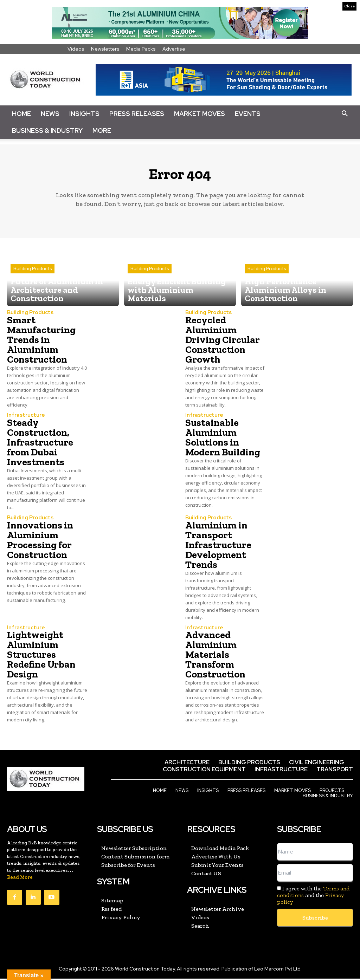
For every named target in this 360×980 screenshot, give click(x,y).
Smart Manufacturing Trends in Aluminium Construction (41, 343)
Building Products (33, 285)
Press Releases (137, 114)
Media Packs (141, 49)
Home (21, 114)
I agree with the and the (313, 897)
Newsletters (105, 49)
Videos (76, 49)
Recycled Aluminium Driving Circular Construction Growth (223, 343)
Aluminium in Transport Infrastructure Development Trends (218, 547)
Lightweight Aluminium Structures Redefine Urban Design (41, 657)
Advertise (174, 49)
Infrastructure (25, 418)
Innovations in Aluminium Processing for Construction (40, 542)
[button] (345, 114)
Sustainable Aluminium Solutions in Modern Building (223, 440)
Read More (20, 879)
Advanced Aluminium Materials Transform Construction (215, 657)
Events (248, 114)
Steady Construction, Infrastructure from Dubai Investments (40, 445)
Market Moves (200, 114)
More (102, 131)
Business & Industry (47, 131)
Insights (84, 114)
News (50, 114)
